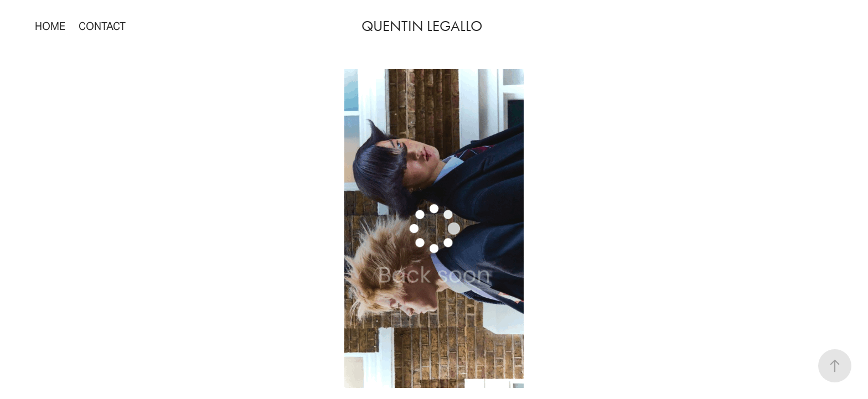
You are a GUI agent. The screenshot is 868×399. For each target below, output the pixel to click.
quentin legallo (422, 26)
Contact (102, 26)
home (50, 26)
